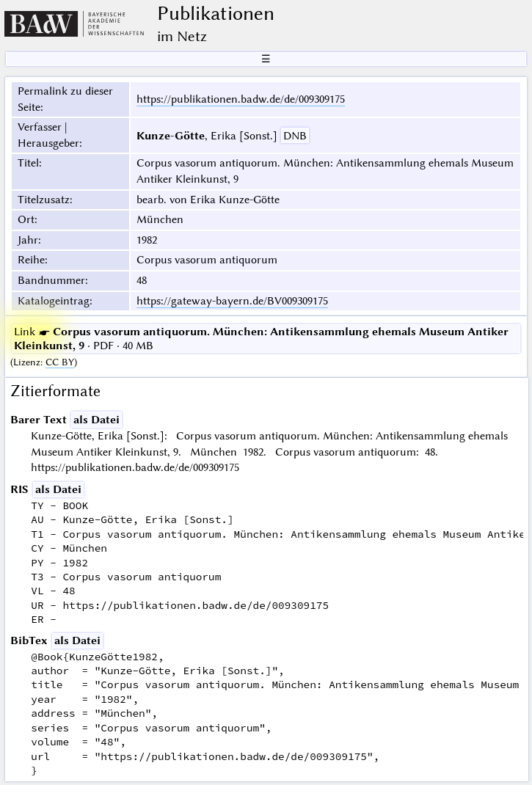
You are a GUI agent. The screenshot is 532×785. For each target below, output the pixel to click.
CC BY (60, 362)
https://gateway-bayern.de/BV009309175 (232, 301)
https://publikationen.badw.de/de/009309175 (241, 99)
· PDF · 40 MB (261, 338)
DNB (295, 136)
